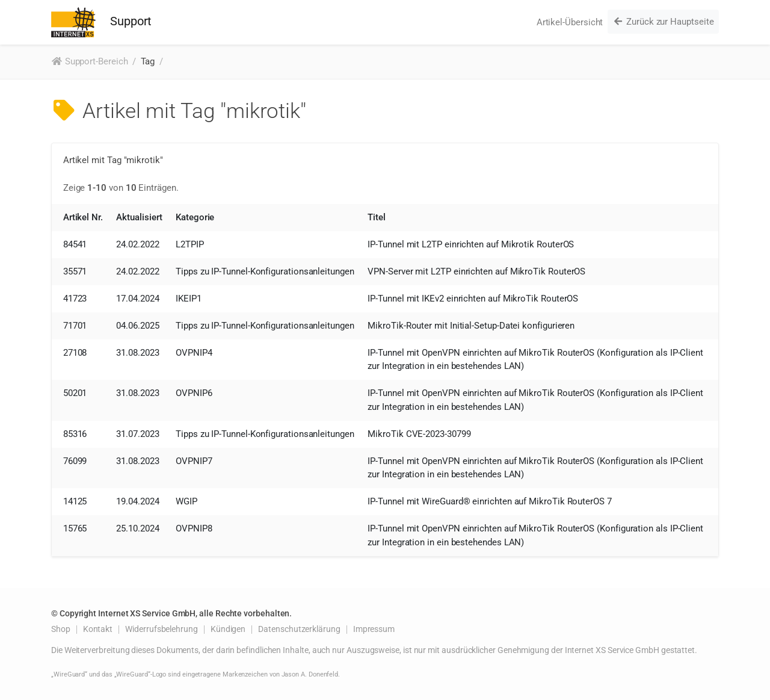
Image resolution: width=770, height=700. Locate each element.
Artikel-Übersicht (570, 22)
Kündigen (228, 629)
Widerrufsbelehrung (162, 629)
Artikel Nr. (83, 217)
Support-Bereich (90, 61)
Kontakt (98, 629)
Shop (61, 629)
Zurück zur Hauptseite (663, 22)
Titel (377, 217)
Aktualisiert (139, 217)
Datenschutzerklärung (299, 629)
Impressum (374, 629)
